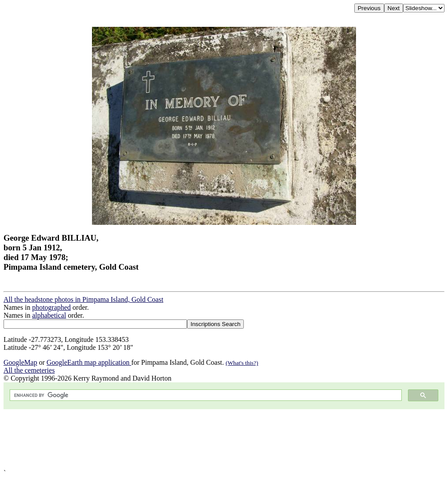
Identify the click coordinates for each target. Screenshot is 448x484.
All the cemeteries (29, 370)
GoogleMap (20, 362)
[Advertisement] (224, 439)
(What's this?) (242, 363)
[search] (205, 395)
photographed (51, 307)
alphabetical (49, 315)
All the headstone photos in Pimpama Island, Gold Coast (83, 299)
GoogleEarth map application (89, 362)
